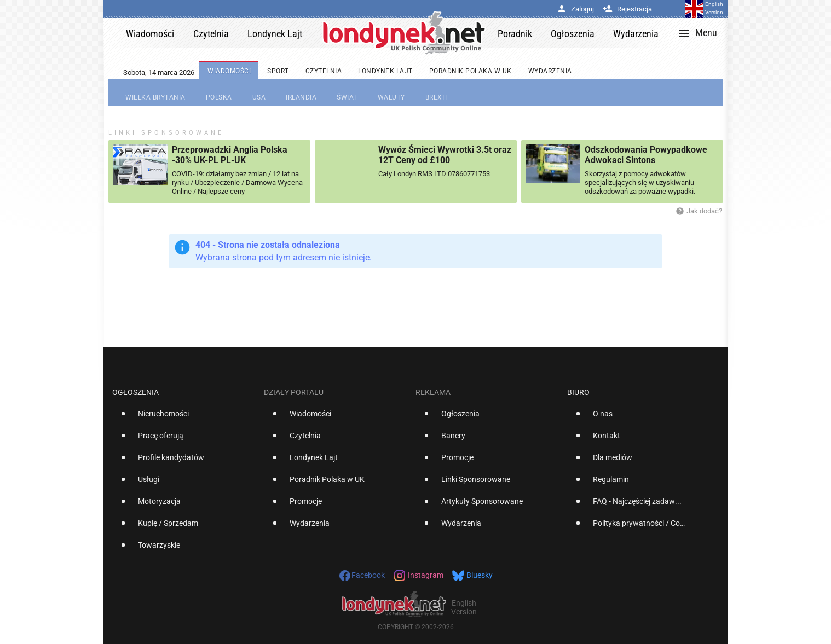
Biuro (578, 392)
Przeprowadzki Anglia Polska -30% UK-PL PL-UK (230, 155)
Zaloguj (575, 9)
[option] (184, 418)
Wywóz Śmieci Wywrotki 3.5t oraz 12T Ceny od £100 (445, 155)
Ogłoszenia (135, 392)
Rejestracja (627, 9)
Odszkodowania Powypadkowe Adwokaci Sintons (646, 155)
